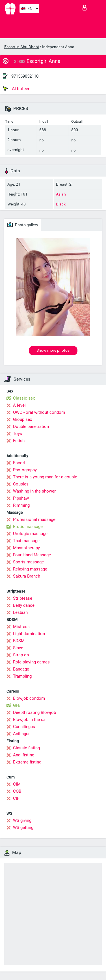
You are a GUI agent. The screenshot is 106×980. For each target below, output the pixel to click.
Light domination (29, 634)
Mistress (21, 627)
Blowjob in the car (30, 720)
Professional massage (34, 519)
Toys (18, 434)
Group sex (22, 419)
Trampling (22, 676)
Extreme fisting (27, 762)
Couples (21, 484)
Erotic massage (28, 527)
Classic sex (24, 398)
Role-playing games (31, 662)
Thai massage (26, 541)
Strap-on (21, 655)
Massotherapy (26, 548)
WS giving (22, 820)
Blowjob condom (29, 698)
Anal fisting (24, 755)
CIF (16, 798)
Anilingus (22, 734)
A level (19, 405)
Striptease (23, 598)
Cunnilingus (24, 727)
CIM (17, 784)
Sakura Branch (27, 576)
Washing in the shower (34, 491)
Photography (25, 470)
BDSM (19, 641)
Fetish (19, 441)
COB (17, 791)
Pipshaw (21, 498)
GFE (17, 705)
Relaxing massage (30, 569)
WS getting (23, 828)
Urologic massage (30, 534)
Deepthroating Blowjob (34, 712)
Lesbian (20, 612)
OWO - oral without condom (39, 412)
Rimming (21, 505)
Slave (18, 648)
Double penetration (31, 427)
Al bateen (17, 89)
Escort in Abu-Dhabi (21, 47)
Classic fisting (26, 748)
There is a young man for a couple (45, 477)
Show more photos (53, 350)
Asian (61, 194)
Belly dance (24, 605)
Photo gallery (23, 224)
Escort (19, 463)
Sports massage (28, 562)
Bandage (21, 669)
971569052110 (25, 76)
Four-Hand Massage (32, 555)
